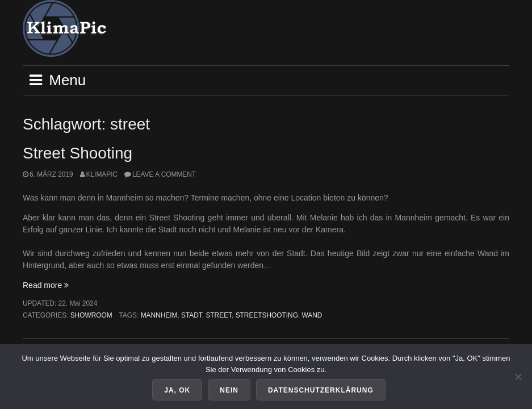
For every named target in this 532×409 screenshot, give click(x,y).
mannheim (159, 315)
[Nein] (518, 377)
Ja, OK (177, 390)
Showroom (91, 315)
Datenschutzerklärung (321, 390)
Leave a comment (164, 174)
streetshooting (267, 315)
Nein (229, 390)
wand (312, 315)
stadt (192, 315)
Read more (46, 285)
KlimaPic (102, 174)
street (219, 315)
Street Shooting (78, 153)
